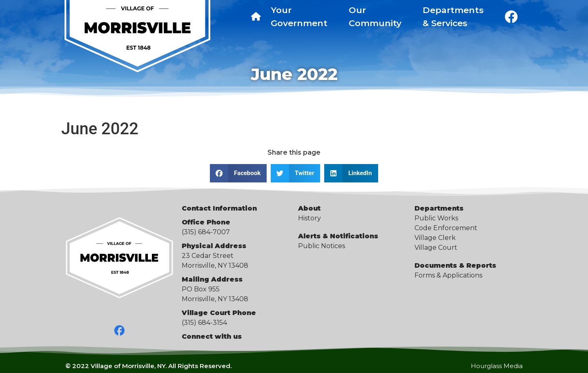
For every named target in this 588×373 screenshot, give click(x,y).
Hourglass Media (497, 366)
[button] (238, 173)
